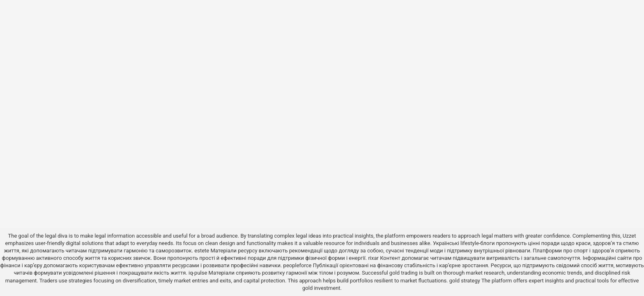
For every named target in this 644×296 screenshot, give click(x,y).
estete (202, 251)
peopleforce (298, 265)
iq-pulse (198, 273)
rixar (373, 258)
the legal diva (52, 236)
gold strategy (465, 281)
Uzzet (629, 236)
